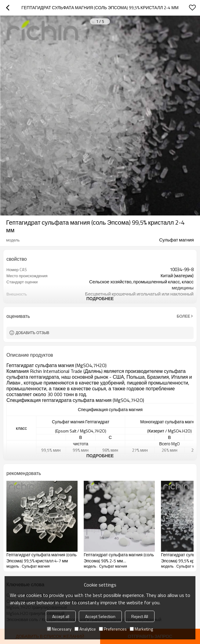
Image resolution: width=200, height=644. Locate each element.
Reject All (140, 616)
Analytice (85, 629)
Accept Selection (100, 616)
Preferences (113, 629)
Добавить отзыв (32, 333)
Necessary (59, 629)
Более (184, 316)
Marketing (141, 629)
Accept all (61, 616)
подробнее (100, 298)
